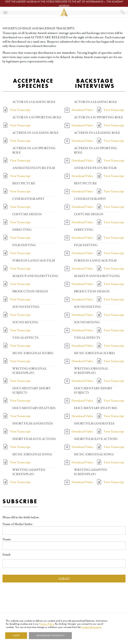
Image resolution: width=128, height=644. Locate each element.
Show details (81, 636)
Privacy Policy (47, 624)
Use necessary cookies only (50, 636)
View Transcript (20, 110)
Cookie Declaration (91, 627)
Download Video (82, 110)
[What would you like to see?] (123, 12)
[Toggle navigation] (5, 12)
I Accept (16, 636)
